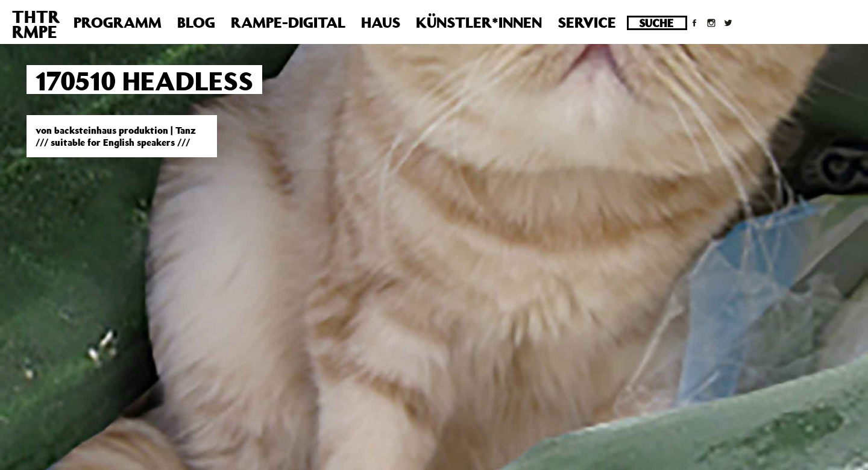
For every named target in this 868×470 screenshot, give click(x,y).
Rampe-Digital (288, 22)
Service (587, 22)
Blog (196, 22)
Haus (381, 22)
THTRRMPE (36, 24)
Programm (118, 22)
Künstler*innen (479, 22)
